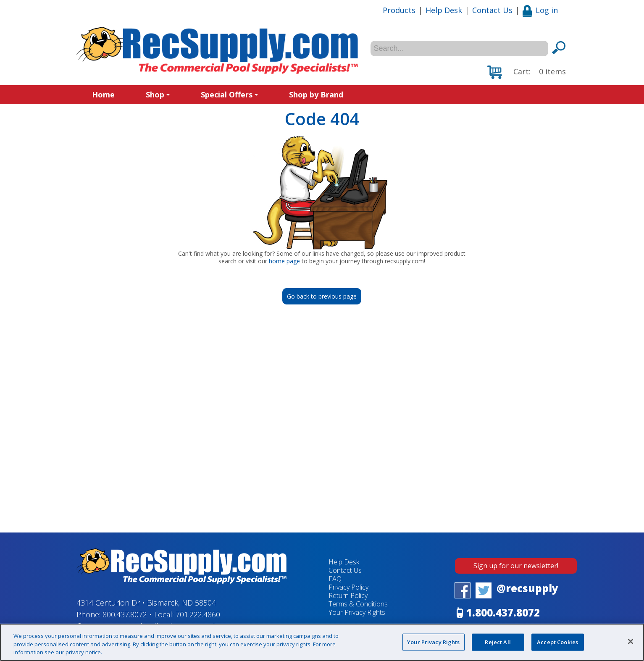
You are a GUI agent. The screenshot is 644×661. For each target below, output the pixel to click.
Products (399, 10)
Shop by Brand (316, 94)
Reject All (498, 642)
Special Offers (229, 94)
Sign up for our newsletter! (516, 566)
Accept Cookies (557, 642)
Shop (158, 94)
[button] (527, 72)
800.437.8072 (125, 614)
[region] (322, 642)
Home (103, 94)
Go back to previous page (322, 296)
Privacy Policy (348, 587)
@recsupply (527, 588)
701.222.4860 (198, 614)
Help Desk (444, 10)
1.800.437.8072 (503, 612)
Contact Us (492, 10)
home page (284, 261)
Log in (540, 10)
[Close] (631, 641)
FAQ (335, 579)
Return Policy (348, 595)
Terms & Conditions (358, 604)
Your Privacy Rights (357, 612)
